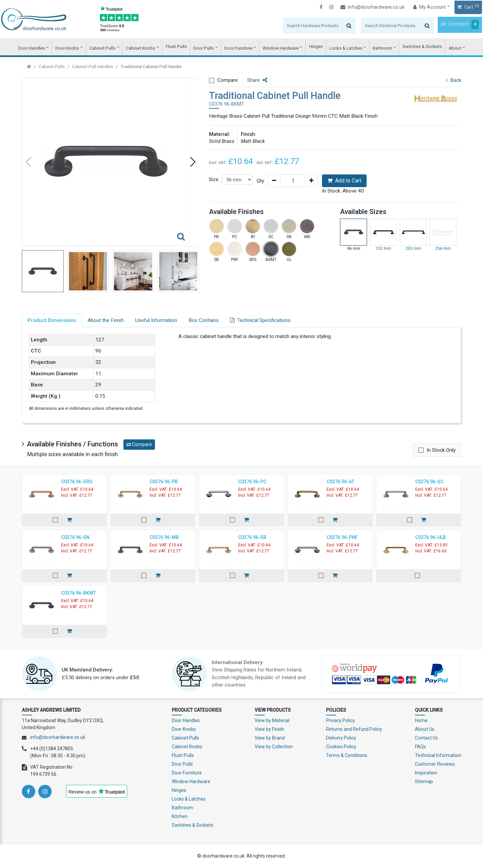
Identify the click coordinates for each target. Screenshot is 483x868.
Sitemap (424, 781)
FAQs (420, 747)
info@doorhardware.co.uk (352, 7)
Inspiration (426, 773)
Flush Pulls (178, 47)
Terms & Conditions (347, 755)
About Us (425, 729)
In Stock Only (441, 450)
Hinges (313, 47)
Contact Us (426, 738)
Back (453, 80)
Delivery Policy (341, 738)
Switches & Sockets (416, 47)
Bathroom (377, 47)
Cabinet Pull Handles (93, 66)
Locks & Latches (342, 47)
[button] (193, 162)
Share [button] (257, 80)
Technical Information (438, 755)
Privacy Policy (340, 720)
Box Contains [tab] (204, 320)
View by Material (272, 720)
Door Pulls (204, 47)
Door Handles (40, 47)
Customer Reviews (435, 764)
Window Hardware (279, 47)
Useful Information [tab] (156, 320)
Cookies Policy (341, 747)
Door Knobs (74, 47)
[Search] (291, 25)
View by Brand (270, 738)
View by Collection (274, 747)
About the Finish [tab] (106, 320)
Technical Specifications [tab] (260, 320)
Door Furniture (237, 47)
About (447, 47)
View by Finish (269, 729)
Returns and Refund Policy (354, 729)
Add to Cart (344, 181)
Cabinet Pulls (108, 47)
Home (421, 720)
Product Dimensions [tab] (52, 320)
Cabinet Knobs (144, 47)
